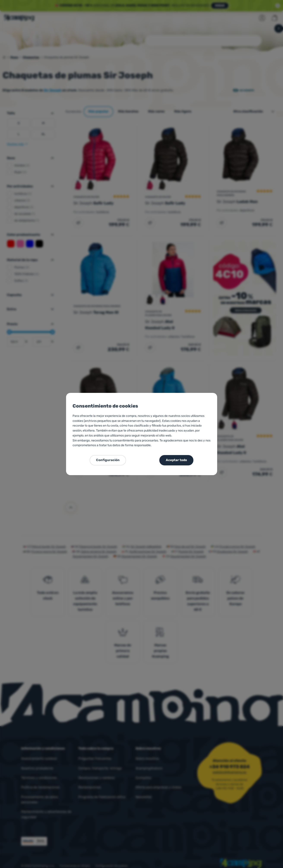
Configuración (108, 460)
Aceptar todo (176, 460)
